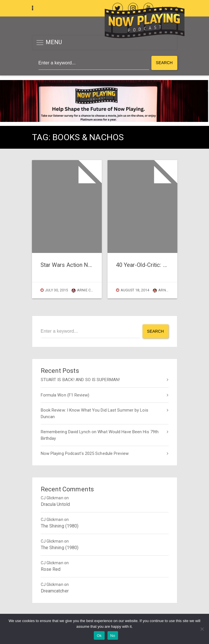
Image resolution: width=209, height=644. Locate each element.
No (113, 636)
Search (164, 63)
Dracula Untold (55, 504)
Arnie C (162, 290)
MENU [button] (49, 43)
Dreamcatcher (55, 591)
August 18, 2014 (135, 290)
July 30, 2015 (56, 290)
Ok (99, 636)
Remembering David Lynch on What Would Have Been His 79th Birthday (100, 435)
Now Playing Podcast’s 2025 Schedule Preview (85, 453)
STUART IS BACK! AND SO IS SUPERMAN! (80, 380)
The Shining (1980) (60, 526)
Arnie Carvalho (90, 290)
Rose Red (51, 569)
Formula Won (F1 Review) (65, 395)
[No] (202, 629)
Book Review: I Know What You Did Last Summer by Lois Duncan (95, 413)
